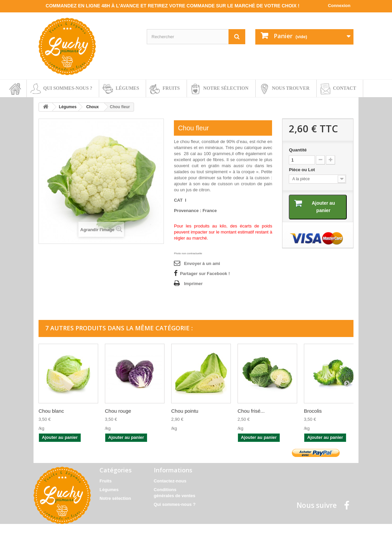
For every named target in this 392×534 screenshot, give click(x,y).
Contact (345, 88)
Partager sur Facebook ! (205, 274)
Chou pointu (185, 411)
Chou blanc (51, 411)
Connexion (339, 6)
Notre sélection (226, 88)
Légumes (127, 88)
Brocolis (313, 411)
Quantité (298, 150)
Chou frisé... (251, 411)
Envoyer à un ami (202, 263)
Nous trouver (291, 88)
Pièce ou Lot (302, 170)
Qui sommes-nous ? (68, 88)
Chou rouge (118, 411)
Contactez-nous (170, 481)
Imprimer (193, 284)
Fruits (171, 88)
